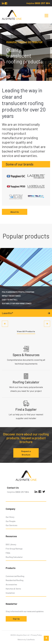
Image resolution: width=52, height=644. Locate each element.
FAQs (8, 553)
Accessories (11, 584)
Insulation (10, 593)
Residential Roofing (15, 580)
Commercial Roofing (15, 576)
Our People (11, 521)
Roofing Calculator (14, 557)
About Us (15, 212)
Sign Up (16, 619)
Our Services (11, 525)
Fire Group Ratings (14, 549)
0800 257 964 (42, 3)
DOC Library (11, 544)
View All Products (26, 331)
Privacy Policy (36, 635)
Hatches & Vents (13, 589)
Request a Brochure (26, 453)
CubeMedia (30, 639)
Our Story (10, 517)
